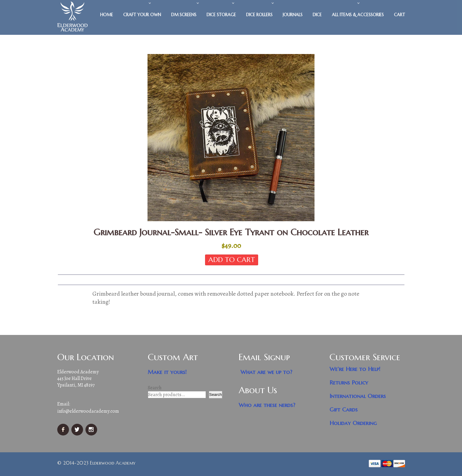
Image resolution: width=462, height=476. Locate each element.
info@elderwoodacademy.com (88, 411)
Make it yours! (167, 372)
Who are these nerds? (267, 405)
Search (155, 388)
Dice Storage (221, 15)
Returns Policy (349, 383)
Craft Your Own (142, 15)
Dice (317, 15)
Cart (399, 15)
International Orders (358, 396)
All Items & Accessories (358, 15)
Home (107, 15)
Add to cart (232, 260)
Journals (293, 15)
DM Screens (184, 15)
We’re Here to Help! (355, 369)
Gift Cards (344, 410)
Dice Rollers (259, 15)
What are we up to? (266, 372)
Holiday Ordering (353, 423)
